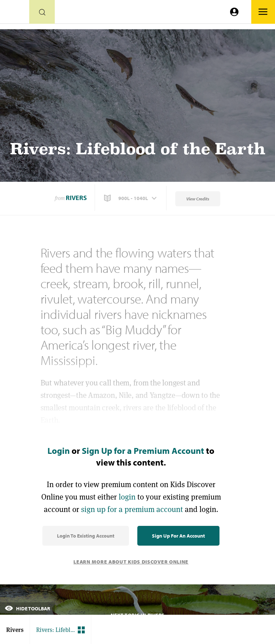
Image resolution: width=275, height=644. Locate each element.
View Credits (198, 199)
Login (59, 451)
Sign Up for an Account (178, 536)
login (127, 497)
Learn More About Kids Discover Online (131, 562)
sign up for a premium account (132, 509)
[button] (131, 198)
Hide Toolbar (27, 609)
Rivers (76, 198)
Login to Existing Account (86, 536)
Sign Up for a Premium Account (143, 451)
